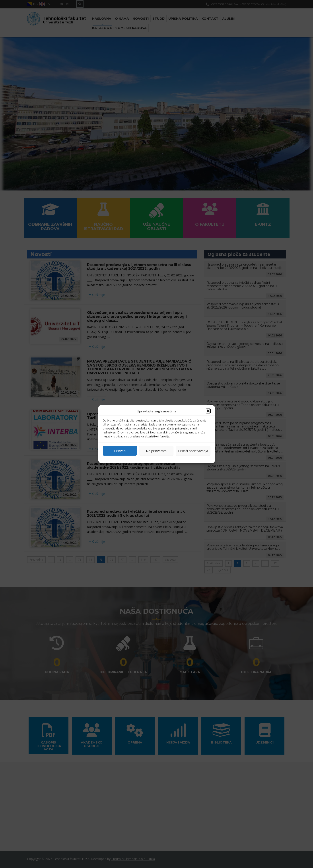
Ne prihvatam (156, 451)
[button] (208, 411)
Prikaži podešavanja (193, 451)
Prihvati (120, 451)
